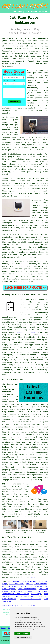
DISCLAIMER (43, 12)
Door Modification (27, 589)
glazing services (26, 332)
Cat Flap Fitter (39, 596)
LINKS (20, 12)
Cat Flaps (42, 591)
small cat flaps (39, 327)
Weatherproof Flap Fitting (15, 594)
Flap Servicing (10, 599)
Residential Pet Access (23, 591)
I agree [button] (18, 634)
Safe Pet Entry (17, 584)
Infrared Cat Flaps (31, 599)
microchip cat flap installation (19, 372)
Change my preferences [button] (23, 637)
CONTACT (34, 12)
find (10, 542)
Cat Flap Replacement (37, 584)
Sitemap (4, 628)
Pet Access (14, 581)
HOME (14, 12)
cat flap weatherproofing (32, 370)
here (33, 577)
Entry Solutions (29, 581)
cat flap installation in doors (30, 337)
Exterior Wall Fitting (31, 586)
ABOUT (27, 12)
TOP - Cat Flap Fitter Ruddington (18, 606)
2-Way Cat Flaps (21, 596)
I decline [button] (26, 634)
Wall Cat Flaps (10, 586)
